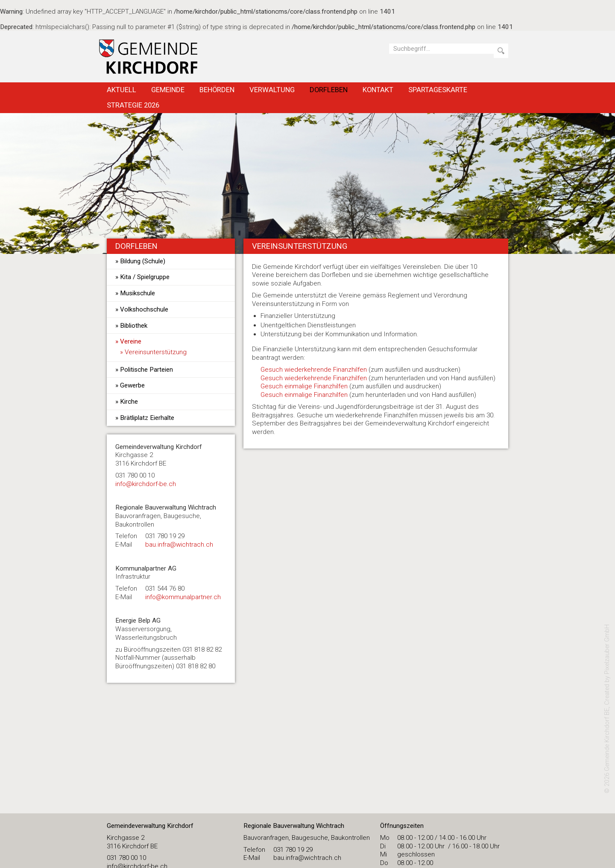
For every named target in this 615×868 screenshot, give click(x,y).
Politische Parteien (146, 370)
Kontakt (378, 90)
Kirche (129, 402)
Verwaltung (272, 90)
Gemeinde (168, 90)
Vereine (131, 341)
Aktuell (122, 90)
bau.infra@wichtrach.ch (179, 545)
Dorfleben (329, 90)
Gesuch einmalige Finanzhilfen (304, 386)
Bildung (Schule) (143, 261)
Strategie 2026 (133, 105)
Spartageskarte (438, 90)
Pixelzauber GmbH (607, 649)
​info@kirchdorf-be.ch (146, 484)
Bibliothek (134, 326)
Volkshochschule (144, 309)
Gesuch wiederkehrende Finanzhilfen (314, 370)
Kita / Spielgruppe (145, 277)
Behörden (217, 90)
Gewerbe (132, 385)
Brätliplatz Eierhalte (147, 418)
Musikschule (138, 293)
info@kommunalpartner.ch (183, 597)
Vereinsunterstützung (156, 352)
